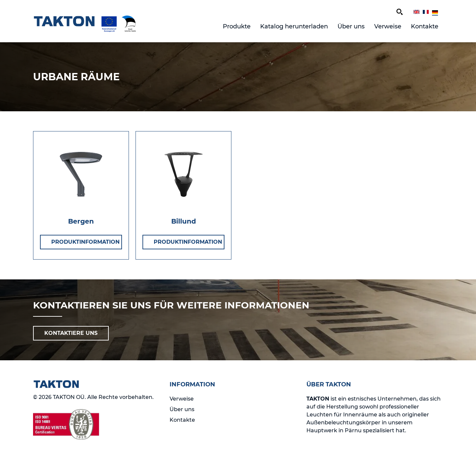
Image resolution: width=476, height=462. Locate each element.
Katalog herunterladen (294, 26)
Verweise (388, 26)
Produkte (237, 26)
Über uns (351, 26)
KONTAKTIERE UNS (71, 333)
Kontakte (425, 26)
